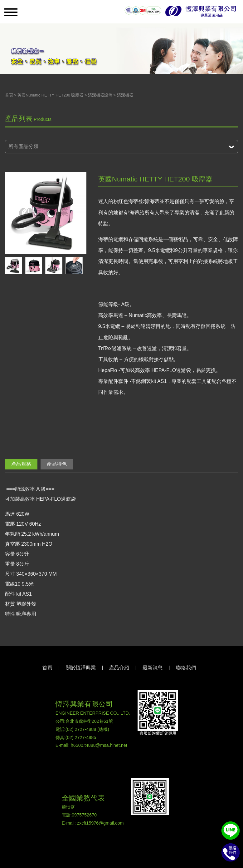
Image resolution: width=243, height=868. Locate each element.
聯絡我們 (186, 668)
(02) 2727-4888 (81, 729)
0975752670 (84, 815)
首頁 (9, 95)
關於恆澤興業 (81, 668)
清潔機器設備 (100, 95)
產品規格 (21, 464)
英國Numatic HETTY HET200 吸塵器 (50, 95)
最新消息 (153, 668)
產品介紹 (119, 668)
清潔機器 (125, 95)
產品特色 (57, 464)
